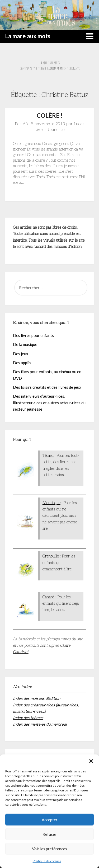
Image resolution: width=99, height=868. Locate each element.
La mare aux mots (28, 36)
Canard (48, 597)
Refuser (49, 834)
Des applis (22, 363)
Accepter (50, 820)
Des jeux (21, 354)
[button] (91, 761)
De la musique (25, 344)
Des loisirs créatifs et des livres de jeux (47, 387)
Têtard (48, 456)
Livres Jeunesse (49, 130)
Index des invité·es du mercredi (40, 724)
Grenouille (51, 556)
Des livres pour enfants (33, 335)
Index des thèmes (28, 717)
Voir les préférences (49, 849)
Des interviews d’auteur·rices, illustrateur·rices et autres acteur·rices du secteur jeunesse (49, 403)
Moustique (51, 503)
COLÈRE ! (49, 116)
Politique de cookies (47, 861)
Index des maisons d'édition (37, 698)
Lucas (79, 124)
